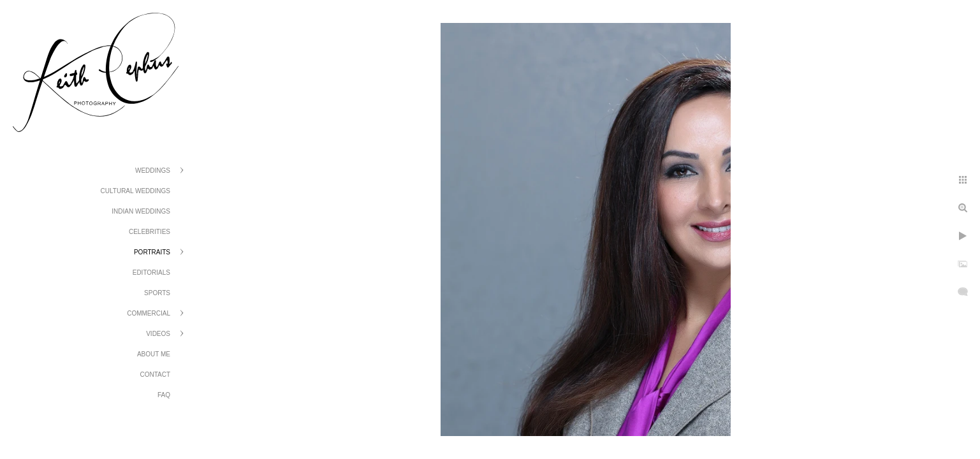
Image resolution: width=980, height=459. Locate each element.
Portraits (152, 252)
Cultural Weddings (135, 191)
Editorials (151, 273)
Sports (157, 293)
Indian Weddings (141, 211)
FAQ (164, 395)
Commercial (149, 313)
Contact (155, 375)
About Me (154, 354)
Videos (158, 334)
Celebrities (150, 232)
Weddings (153, 171)
